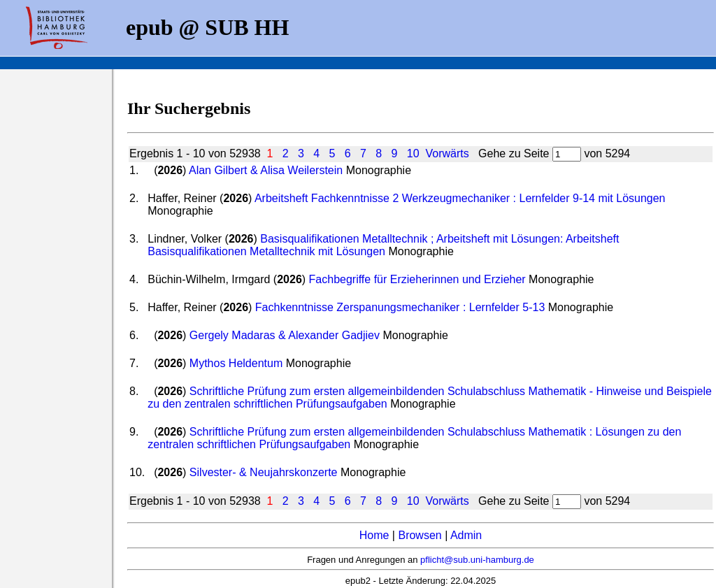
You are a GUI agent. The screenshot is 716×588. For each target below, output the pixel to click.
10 (413, 153)
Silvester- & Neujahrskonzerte (264, 472)
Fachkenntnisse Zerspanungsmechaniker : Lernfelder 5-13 (400, 307)
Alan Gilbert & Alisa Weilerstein (266, 170)
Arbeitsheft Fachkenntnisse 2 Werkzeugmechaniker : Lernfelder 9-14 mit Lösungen (460, 198)
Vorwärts (447, 153)
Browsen (420, 535)
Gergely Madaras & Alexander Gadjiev (285, 335)
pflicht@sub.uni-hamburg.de (477, 560)
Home (374, 535)
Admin (466, 535)
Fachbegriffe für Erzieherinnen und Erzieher (417, 279)
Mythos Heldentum (236, 363)
